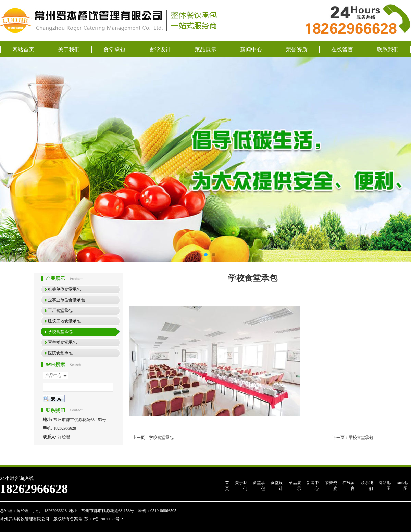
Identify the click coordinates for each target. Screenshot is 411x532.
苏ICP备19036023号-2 (103, 519)
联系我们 (388, 49)
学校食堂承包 (161, 438)
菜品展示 (206, 49)
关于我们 (69, 49)
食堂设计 (160, 49)
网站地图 (385, 486)
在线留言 (342, 49)
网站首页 (23, 49)
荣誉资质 (297, 49)
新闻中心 (251, 49)
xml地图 (402, 486)
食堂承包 (114, 49)
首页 (227, 486)
